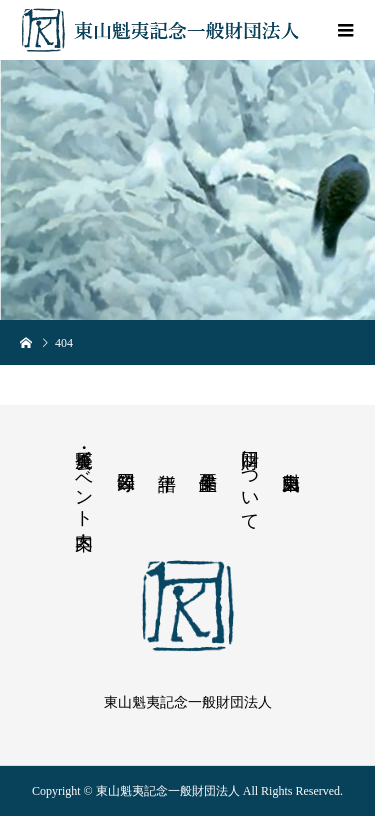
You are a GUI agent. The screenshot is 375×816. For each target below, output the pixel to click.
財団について (250, 480)
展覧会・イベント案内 (84, 478)
